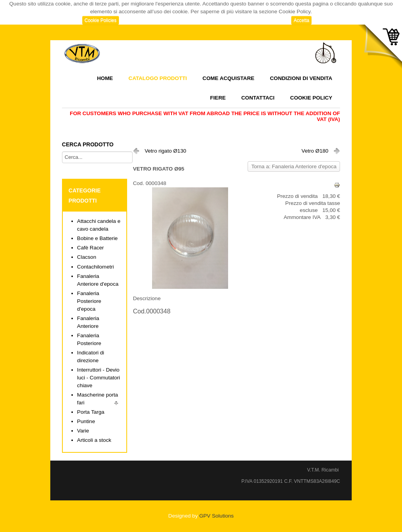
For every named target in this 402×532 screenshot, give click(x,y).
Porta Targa (91, 412)
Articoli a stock (94, 440)
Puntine (86, 421)
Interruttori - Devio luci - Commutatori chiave (99, 378)
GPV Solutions (216, 516)
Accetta (301, 20)
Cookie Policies (101, 20)
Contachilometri (96, 267)
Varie (83, 431)
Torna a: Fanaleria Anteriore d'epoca (294, 166)
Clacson (87, 257)
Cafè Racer (91, 248)
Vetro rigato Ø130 (166, 151)
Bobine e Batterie (97, 238)
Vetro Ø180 (315, 151)
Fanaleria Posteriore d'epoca (89, 301)
